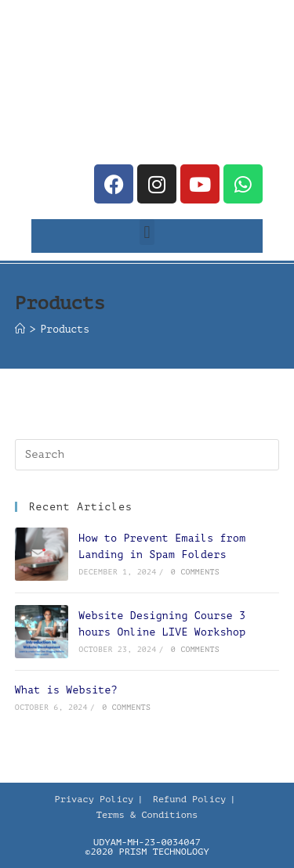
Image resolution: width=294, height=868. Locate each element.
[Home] (20, 329)
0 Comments (195, 572)
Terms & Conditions (147, 815)
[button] (147, 232)
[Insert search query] (147, 455)
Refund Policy (190, 799)
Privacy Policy (94, 799)
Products (65, 329)
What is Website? (66, 690)
